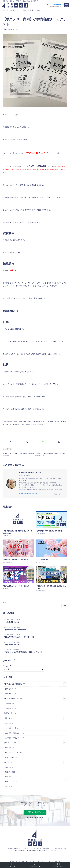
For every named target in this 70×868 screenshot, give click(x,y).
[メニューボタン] (67, 5)
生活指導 (10, 778)
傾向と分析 (11, 690)
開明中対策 (11, 710)
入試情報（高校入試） (15, 734)
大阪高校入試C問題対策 (35, 685)
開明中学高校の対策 (35, 700)
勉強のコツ (35, 744)
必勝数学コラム (35, 865)
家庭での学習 (11, 759)
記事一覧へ (58, 495)
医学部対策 (10, 715)
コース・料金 (11, 865)
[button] (11, 442)
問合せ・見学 (59, 865)
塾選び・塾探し (12, 773)
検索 (4, 604)
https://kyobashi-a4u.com (29, 495)
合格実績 (10, 725)
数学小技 (10, 749)
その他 (35, 764)
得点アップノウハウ (14, 754)
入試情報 (35, 720)
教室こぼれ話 (11, 783)
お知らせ (17, 29)
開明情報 (10, 705)
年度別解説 (11, 695)
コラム (9, 788)
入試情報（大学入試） (15, 730)
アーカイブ (7, 667)
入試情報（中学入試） (15, 739)
